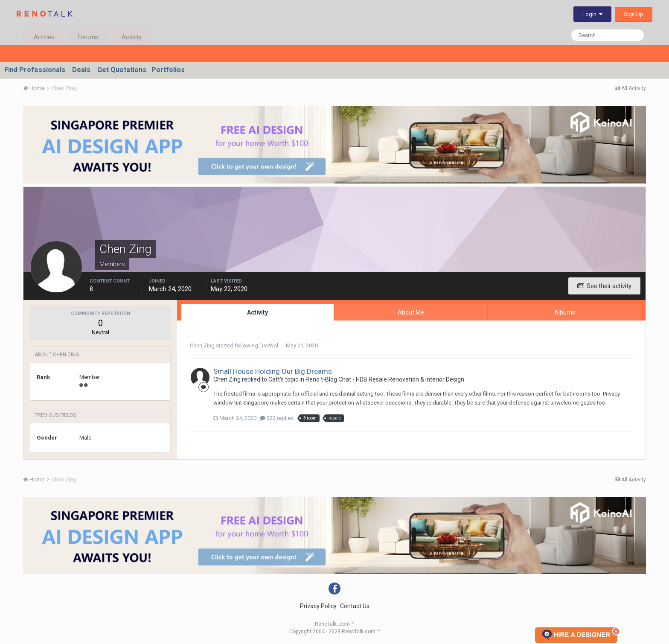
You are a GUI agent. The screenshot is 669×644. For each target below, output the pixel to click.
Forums (88, 37)
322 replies (277, 418)
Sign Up (634, 14)
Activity (132, 37)
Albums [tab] (565, 312)
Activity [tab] (257, 312)
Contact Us (355, 606)
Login (592, 14)
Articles (44, 37)
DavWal (269, 345)
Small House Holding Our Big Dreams (273, 371)
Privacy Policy (318, 606)
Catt (274, 379)
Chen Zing (202, 345)
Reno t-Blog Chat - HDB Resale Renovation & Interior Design (385, 379)
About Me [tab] (411, 312)
